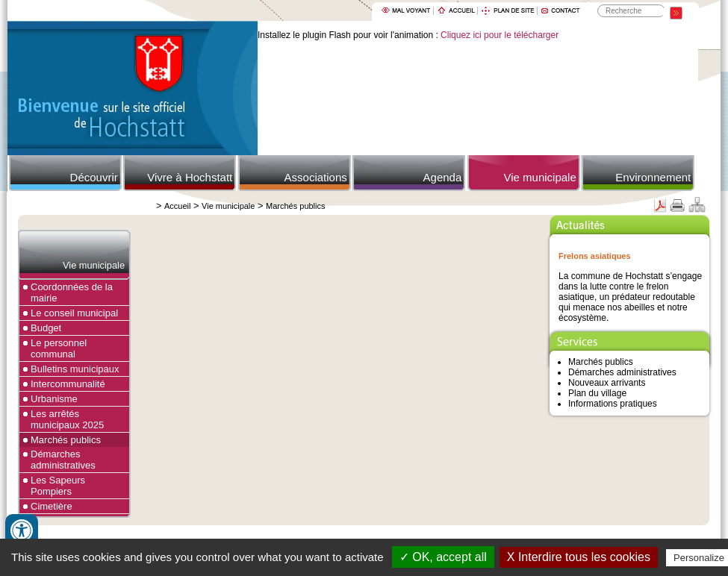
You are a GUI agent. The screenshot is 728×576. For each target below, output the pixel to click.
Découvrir (94, 177)
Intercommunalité (68, 384)
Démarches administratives (63, 460)
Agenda (443, 177)
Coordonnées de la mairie (72, 292)
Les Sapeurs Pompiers (58, 486)
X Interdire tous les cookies (579, 557)
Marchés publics (295, 206)
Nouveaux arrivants (607, 383)
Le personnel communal (59, 348)
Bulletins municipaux (75, 369)
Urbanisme (54, 399)
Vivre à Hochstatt (190, 177)
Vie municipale (539, 177)
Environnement (653, 177)
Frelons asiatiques (595, 256)
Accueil (177, 206)
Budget (46, 328)
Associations (316, 177)
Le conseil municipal (74, 313)
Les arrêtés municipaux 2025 (67, 419)
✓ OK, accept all (443, 557)
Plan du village (597, 393)
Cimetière (52, 506)
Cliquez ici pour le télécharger (500, 35)
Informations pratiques (613, 404)
